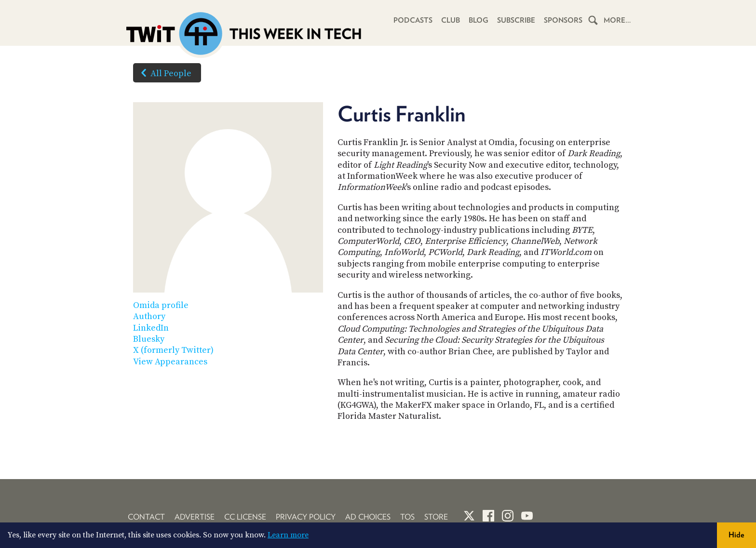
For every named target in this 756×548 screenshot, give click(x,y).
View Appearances (170, 362)
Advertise (195, 517)
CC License (245, 517)
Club (451, 20)
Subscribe (516, 20)
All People (164, 73)
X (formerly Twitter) (173, 350)
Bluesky (149, 339)
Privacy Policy (306, 517)
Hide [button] (736, 535)
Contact (146, 517)
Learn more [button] (288, 535)
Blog (479, 20)
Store (436, 517)
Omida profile (161, 305)
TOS (407, 517)
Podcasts (413, 20)
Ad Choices (368, 517)
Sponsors (563, 20)
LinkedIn (151, 328)
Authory (149, 316)
